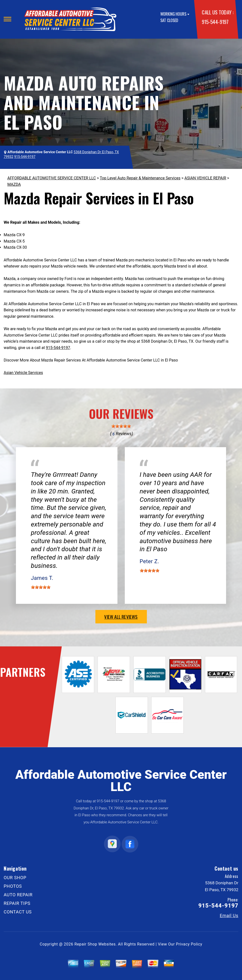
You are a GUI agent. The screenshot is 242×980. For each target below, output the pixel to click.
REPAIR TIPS (17, 903)
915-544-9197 (215, 22)
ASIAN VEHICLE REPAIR (205, 178)
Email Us (229, 916)
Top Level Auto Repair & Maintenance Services (140, 178)
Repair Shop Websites (95, 944)
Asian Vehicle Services (23, 373)
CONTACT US (18, 912)
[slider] (121, 426)
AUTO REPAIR (18, 895)
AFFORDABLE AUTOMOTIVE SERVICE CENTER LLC (52, 178)
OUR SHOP (15, 878)
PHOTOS (13, 886)
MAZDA (14, 184)
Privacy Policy (189, 944)
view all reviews (121, 617)
